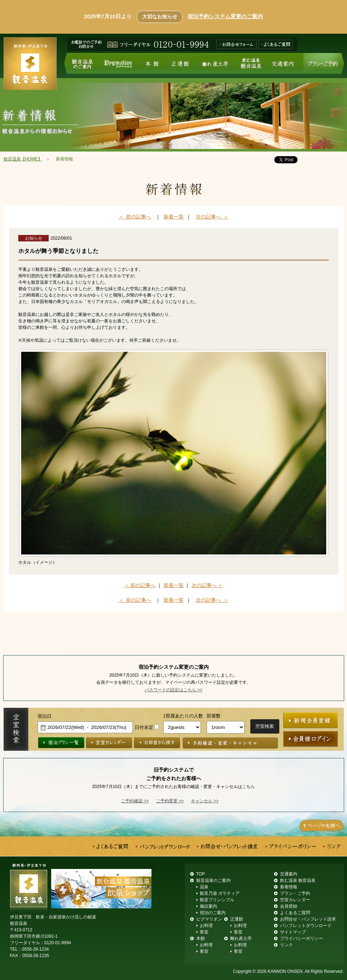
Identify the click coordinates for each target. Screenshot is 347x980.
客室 (204, 932)
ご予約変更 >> (170, 801)
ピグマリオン (118, 66)
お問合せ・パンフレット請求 (308, 919)
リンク (286, 945)
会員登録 (289, 906)
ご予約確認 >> (135, 801)
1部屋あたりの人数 (183, 716)
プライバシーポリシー (302, 938)
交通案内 (286, 66)
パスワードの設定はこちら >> (173, 690)
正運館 (180, 66)
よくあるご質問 (295, 913)
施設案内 (208, 906)
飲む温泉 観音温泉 (252, 66)
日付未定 (144, 727)
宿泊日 (45, 716)
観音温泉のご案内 (81, 66)
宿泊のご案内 (213, 913)
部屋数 (214, 716)
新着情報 (289, 887)
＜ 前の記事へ (135, 217)
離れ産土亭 (215, 66)
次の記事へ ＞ (212, 217)
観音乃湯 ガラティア (220, 893)
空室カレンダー (295, 900)
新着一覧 (174, 217)
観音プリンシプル (217, 900)
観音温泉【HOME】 (23, 159)
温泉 (204, 887)
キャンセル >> (205, 801)
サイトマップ (293, 932)
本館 (153, 66)
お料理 (206, 926)
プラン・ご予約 (324, 66)
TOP (201, 874)
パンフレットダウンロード (306, 926)
